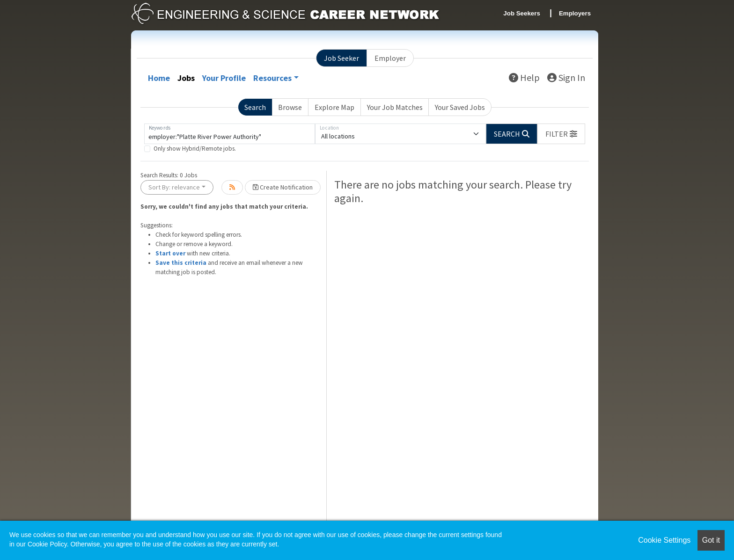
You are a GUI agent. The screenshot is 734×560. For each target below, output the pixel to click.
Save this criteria (181, 263)
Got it (711, 540)
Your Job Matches (395, 107)
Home (159, 78)
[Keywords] (230, 134)
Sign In (566, 77)
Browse (290, 107)
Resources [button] (272, 78)
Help (524, 77)
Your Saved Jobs (460, 107)
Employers (575, 13)
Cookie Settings (664, 540)
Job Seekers (522, 13)
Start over (170, 253)
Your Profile (224, 78)
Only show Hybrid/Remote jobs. (195, 149)
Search (255, 107)
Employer (390, 58)
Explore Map (334, 107)
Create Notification (283, 187)
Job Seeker (341, 58)
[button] (561, 134)
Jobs (186, 78)
